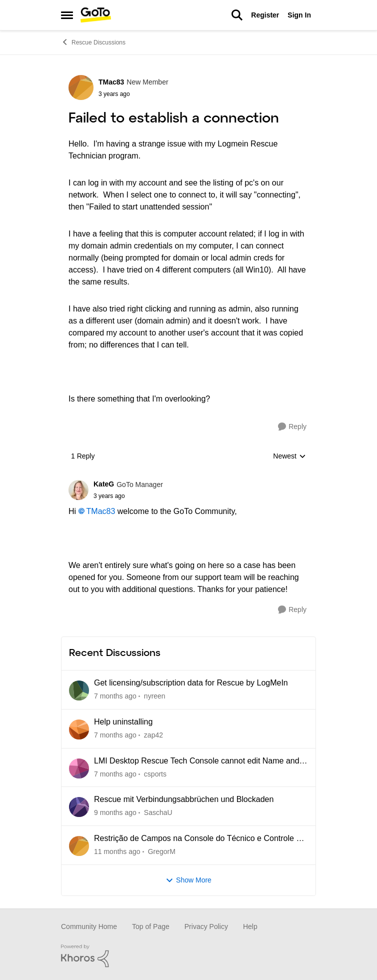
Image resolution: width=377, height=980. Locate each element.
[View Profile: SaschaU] (79, 807)
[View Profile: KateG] (78, 490)
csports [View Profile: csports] (155, 773)
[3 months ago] (115, 813)
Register (265, 15)
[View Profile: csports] (79, 768)
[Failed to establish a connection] (128, 496)
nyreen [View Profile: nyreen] (155, 696)
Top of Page (151, 926)
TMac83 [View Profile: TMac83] (111, 82)
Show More (188, 880)
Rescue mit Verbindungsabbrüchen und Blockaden (184, 799)
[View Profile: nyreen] (79, 690)
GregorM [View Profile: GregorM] (162, 851)
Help (250, 926)
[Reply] (292, 427)
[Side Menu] (67, 15)
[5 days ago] (115, 696)
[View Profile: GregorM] (79, 846)
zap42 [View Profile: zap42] (153, 735)
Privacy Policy (206, 926)
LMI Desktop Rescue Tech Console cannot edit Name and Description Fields (197, 761)
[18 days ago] (115, 735)
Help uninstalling (123, 722)
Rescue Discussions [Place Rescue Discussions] (93, 42)
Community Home (89, 926)
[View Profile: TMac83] (81, 87)
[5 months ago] (117, 852)
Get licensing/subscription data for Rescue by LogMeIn (191, 683)
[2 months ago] (115, 774)
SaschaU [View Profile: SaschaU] (158, 812)
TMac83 (101, 511)
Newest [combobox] (289, 457)
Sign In (299, 15)
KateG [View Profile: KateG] (104, 484)
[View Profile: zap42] (79, 729)
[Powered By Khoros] (188, 956)
